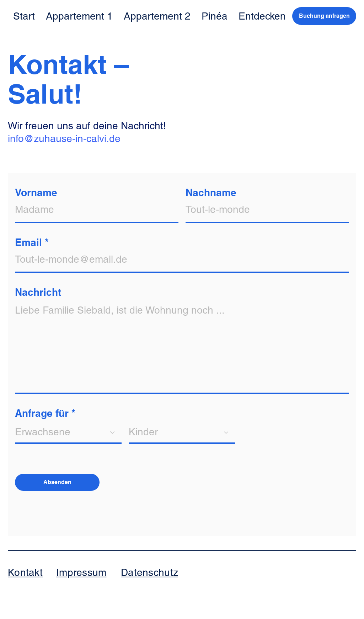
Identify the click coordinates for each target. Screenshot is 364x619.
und (138, 413)
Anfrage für (42, 413)
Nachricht (38, 292)
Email (28, 242)
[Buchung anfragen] (324, 16)
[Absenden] (57, 482)
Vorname (36, 193)
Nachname (211, 193)
